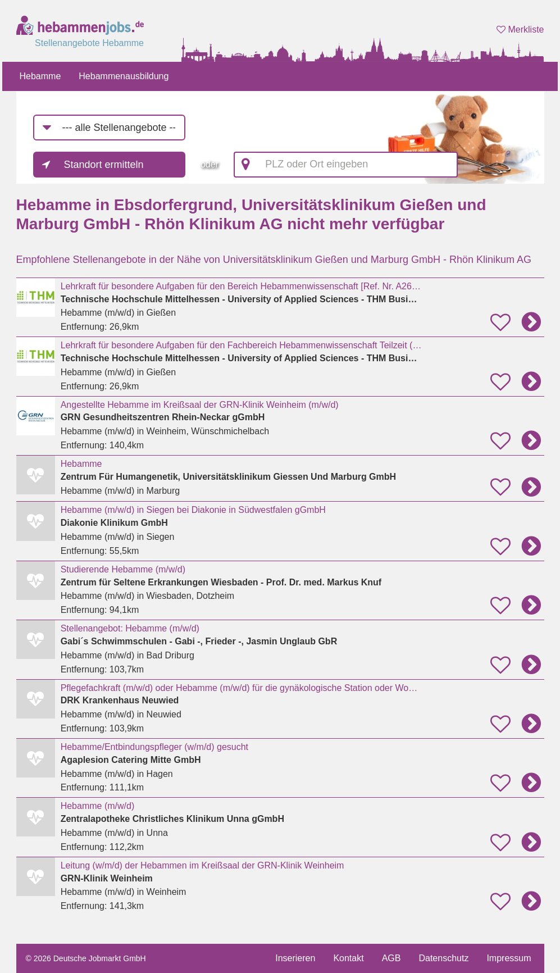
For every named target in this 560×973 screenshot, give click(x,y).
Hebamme (40, 76)
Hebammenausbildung (124, 76)
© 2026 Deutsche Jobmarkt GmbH (86, 958)
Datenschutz (443, 958)
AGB (391, 958)
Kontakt (348, 958)
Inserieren (295, 958)
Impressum (509, 958)
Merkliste (520, 29)
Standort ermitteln (104, 165)
